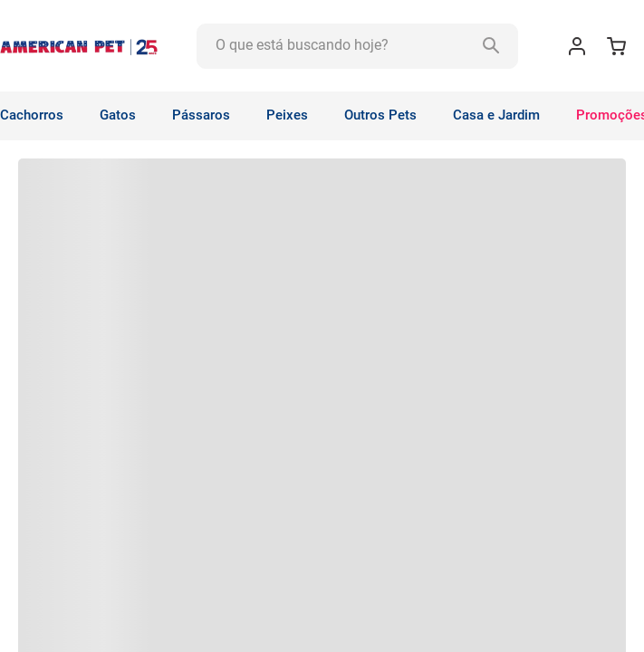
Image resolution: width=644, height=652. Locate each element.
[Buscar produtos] (495, 46)
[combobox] (358, 46)
